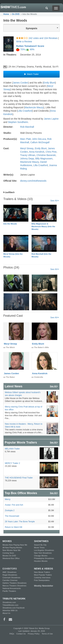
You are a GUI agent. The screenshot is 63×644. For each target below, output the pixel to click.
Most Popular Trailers (43, 575)
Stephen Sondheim (18, 122)
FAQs (12, 634)
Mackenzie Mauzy (34, 107)
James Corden (20, 83)
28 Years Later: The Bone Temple (20, 522)
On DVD (16, 14)
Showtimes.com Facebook (14, 608)
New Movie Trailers (42, 572)
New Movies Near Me (12, 550)
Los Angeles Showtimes (44, 550)
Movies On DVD (9, 556)
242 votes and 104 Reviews (37, 38)
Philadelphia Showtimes (44, 558)
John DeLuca (39, 139)
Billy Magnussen (44, 159)
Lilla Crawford (25, 111)
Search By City (40, 545)
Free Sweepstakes (42, 580)
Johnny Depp (27, 159)
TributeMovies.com (10, 605)
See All (54, 201)
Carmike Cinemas (10, 580)
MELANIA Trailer (12, 449)
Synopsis (42, 28)
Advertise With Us (10, 610)
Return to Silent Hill (14, 527)
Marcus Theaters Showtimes (14, 586)
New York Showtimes (43, 553)
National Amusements (12, 588)
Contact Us (21, 634)
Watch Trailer (32, 74)
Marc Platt (25, 139)
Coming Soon (8, 553)
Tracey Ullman (28, 155)
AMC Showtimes (9, 572)
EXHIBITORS (10, 569)
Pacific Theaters (9, 591)
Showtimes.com (9, 602)
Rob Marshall (27, 127)
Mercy (8, 499)
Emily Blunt (49, 83)
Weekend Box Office (11, 558)
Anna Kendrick (37, 152)
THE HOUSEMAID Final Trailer (19, 478)
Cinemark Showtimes (11, 578)
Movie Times (39, 548)
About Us (6, 613)
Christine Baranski (46, 155)
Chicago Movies (41, 556)
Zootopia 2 (10, 510)
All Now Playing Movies (12, 548)
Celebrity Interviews (42, 578)
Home (6, 14)
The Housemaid (12, 516)
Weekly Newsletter (44, 586)
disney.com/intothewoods (33, 181)
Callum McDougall (40, 142)
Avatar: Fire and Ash (14, 505)
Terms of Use (47, 634)
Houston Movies (41, 561)
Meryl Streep (27, 148)
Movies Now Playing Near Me (15, 545)
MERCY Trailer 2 (12, 463)
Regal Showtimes (10, 575)
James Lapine (51, 119)
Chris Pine (51, 152)
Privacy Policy (34, 634)
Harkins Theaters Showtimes (15, 583)
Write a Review (24, 41)
